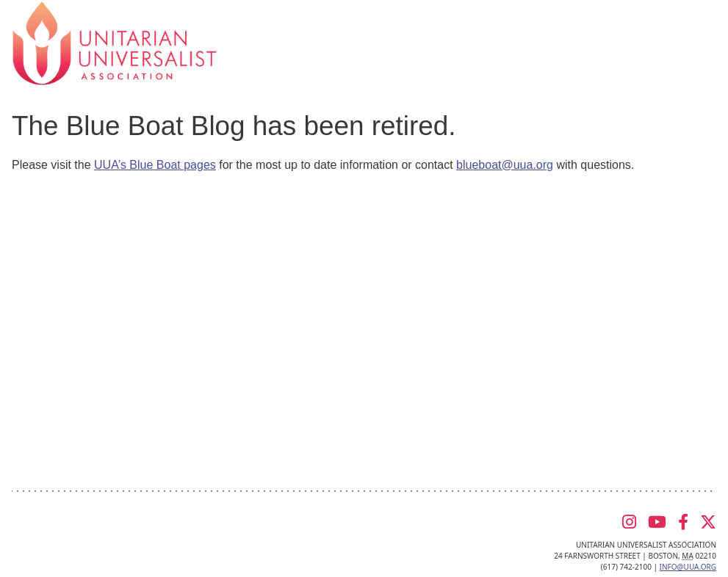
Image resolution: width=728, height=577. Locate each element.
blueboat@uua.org (505, 165)
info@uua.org (688, 567)
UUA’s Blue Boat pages (155, 165)
